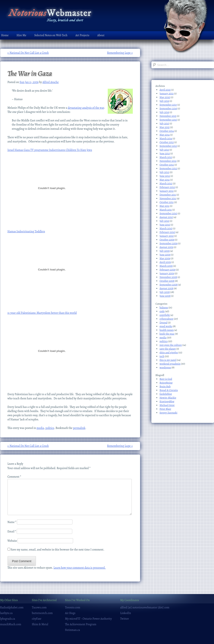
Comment (14, 477)
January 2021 (167, 93)
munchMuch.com (11, 624)
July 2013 (164, 150)
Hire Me (21, 35)
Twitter (124, 619)
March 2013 (166, 157)
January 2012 (167, 191)
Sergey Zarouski (168, 413)
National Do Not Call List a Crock (28, 53)
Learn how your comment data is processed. (80, 568)
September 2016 (168, 108)
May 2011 (164, 206)
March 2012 (166, 183)
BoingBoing (166, 383)
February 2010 (167, 232)
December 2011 (168, 195)
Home (5, 35)
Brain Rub (165, 386)
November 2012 (168, 161)
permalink (79, 428)
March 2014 (166, 138)
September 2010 (168, 213)
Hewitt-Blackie (168, 398)
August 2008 (166, 288)
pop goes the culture (171, 345)
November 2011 (168, 198)
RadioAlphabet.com (12, 607)
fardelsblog (166, 394)
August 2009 (166, 247)
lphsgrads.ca (8, 619)
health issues (167, 330)
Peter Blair (165, 409)
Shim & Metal (40, 624)
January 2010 (167, 236)
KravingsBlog (167, 401)
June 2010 (165, 225)
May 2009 (165, 258)
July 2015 (164, 123)
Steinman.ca (72, 630)
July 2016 (164, 112)
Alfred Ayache (51, 82)
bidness (164, 307)
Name (12, 522)
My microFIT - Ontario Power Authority (88, 619)
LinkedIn (125, 613)
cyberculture (166, 319)
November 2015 (168, 116)
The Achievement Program (81, 624)
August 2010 (166, 217)
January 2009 (167, 273)
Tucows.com (39, 607)
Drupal (163, 322)
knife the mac (167, 334)
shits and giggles (169, 352)
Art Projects (82, 35)
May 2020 (165, 97)
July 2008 (165, 292)
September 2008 (169, 285)
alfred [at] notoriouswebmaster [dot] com (145, 607)
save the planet (168, 349)
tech (162, 356)
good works (166, 326)
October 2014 (167, 131)
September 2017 (168, 105)
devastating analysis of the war (86, 108)
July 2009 (165, 251)
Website (12, 541)
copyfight (165, 315)
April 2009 (165, 262)
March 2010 (166, 228)
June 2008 (165, 296)
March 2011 (166, 210)
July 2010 (164, 221)
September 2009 (168, 243)
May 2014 (165, 135)
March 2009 (166, 266)
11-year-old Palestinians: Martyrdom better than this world (42, 313)
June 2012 (165, 176)
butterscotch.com (42, 613)
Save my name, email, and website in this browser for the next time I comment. (57, 550)
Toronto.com (73, 607)
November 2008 (168, 277)
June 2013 (165, 153)
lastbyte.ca (6, 613)
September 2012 (168, 168)
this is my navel (168, 360)
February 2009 (167, 270)
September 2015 (168, 120)
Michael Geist (167, 405)
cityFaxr (37, 619)
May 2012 (165, 180)
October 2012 (167, 165)
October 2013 (167, 142)
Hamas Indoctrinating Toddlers (26, 231)
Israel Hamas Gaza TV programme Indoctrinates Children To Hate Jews (50, 150)
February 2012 (167, 187)
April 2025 (165, 90)
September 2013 (168, 146)
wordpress (165, 367)
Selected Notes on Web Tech (51, 35)
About (101, 35)
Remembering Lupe (120, 53)
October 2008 (167, 281)
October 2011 (167, 202)
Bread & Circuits (169, 390)
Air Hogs (70, 613)
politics (50, 428)
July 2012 (164, 172)
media (40, 428)
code (162, 311)
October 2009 (167, 240)
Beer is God (166, 379)
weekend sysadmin (170, 364)
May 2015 (165, 127)
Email (12, 531)
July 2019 (164, 101)
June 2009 (165, 255)
